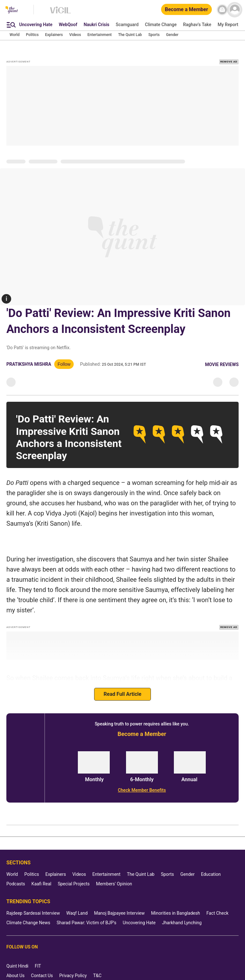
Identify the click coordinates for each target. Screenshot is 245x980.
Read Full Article (122, 694)
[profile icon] (235, 10)
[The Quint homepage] (12, 10)
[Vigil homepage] (60, 13)
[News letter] (222, 10)
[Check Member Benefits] (142, 790)
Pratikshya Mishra (29, 364)
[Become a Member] (186, 10)
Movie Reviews (222, 364)
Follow (64, 364)
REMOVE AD (229, 62)
